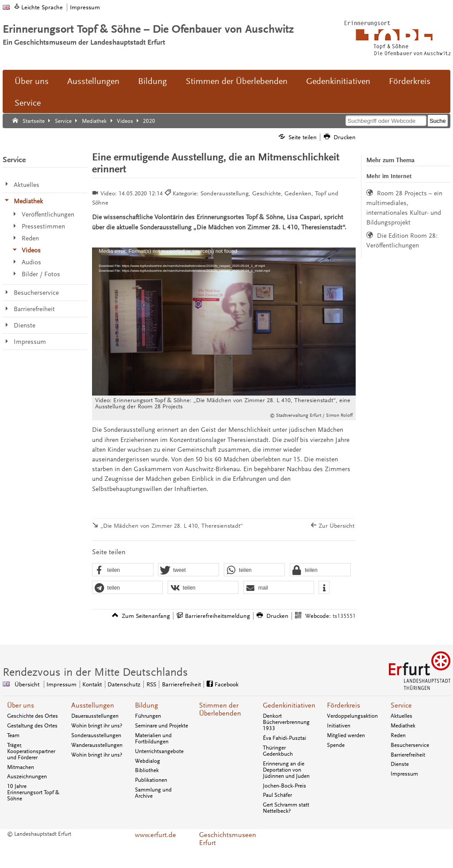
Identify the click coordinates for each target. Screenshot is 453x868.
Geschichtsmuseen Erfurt (226, 839)
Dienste (400, 764)
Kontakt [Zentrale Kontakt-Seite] (92, 684)
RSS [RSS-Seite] (151, 684)
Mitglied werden (346, 735)
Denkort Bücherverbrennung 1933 (286, 722)
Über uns (32, 81)
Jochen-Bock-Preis (284, 786)
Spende (336, 745)
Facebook (226, 684)
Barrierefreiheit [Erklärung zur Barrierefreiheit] (181, 684)
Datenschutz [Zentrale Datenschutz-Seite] (124, 684)
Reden (398, 735)
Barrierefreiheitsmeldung (217, 616)
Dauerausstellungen (95, 716)
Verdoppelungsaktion (352, 716)
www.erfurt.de (155, 835)
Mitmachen (21, 767)
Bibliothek (147, 770)
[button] (123, 570)
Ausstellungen (93, 81)
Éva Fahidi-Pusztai (284, 738)
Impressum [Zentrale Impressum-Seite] (61, 684)
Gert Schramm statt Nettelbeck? (286, 808)
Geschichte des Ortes (33, 716)
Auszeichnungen (27, 777)
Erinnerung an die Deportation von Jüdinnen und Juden (286, 770)
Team (13, 735)
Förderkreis (410, 81)
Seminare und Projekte (161, 726)
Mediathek (403, 726)
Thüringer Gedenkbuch (278, 751)
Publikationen (151, 780)
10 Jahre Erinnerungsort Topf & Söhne (33, 792)
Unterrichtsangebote (159, 751)
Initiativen (339, 726)
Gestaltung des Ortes (32, 726)
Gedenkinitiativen (338, 81)
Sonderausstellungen (96, 735)
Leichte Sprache (42, 7)
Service (28, 103)
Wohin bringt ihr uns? (97, 726)
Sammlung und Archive (153, 793)
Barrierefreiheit (408, 755)
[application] (224, 322)
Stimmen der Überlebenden (237, 81)
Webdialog (148, 761)
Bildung (152, 81)
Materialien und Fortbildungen (153, 739)
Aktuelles (401, 716)
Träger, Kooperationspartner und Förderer (31, 751)
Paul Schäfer (277, 795)
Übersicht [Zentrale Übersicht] (27, 684)
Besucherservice (410, 745)
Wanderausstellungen (97, 745)
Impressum (85, 7)
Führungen (148, 716)
